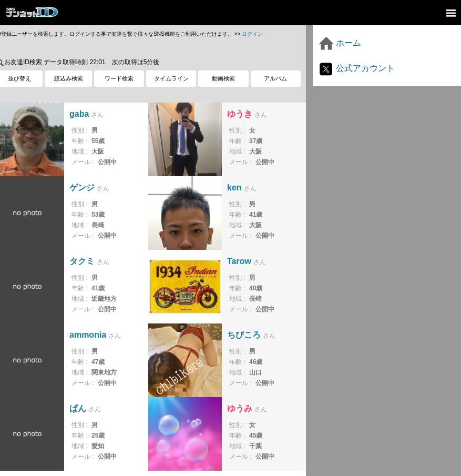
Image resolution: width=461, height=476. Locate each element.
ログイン (252, 34)
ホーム (340, 43)
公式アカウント (356, 68)
